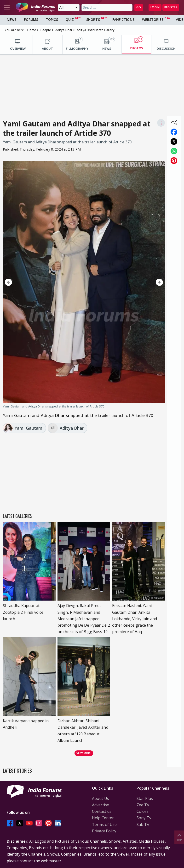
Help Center (103, 818)
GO (139, 7)
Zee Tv (143, 805)
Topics (52, 19)
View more (84, 753)
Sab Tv (143, 825)
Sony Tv (144, 818)
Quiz (70, 19)
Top (179, 837)
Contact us (102, 811)
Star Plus (145, 798)
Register (171, 7)
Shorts (93, 19)
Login (155, 7)
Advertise (101, 805)
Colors (143, 811)
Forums (31, 19)
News (11, 19)
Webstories (153, 19)
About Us (101, 798)
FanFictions (123, 19)
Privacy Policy (104, 831)
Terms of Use (104, 825)
